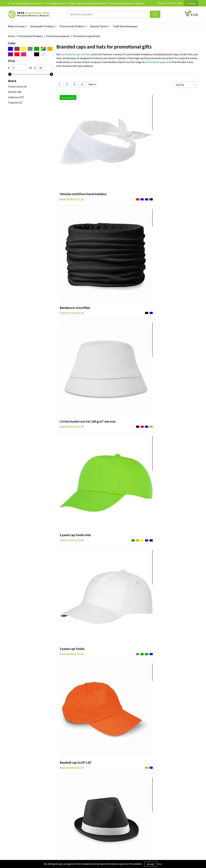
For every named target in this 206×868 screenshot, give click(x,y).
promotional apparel (157, 62)
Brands (111, 779)
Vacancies (159, 784)
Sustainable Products (42, 26)
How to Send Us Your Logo (74, 804)
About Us (159, 779)
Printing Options (69, 794)
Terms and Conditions (119, 794)
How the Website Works (73, 789)
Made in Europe (16, 26)
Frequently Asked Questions (75, 779)
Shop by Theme (99, 26)
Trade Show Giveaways (125, 26)
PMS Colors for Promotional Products (81, 799)
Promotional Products (72, 26)
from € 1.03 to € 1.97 (166, 214)
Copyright (113, 799)
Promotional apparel (58, 36)
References (160, 789)
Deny (160, 864)
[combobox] (108, 14)
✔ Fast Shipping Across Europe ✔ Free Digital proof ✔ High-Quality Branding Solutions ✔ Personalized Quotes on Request (76, 3)
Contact (191, 3)
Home (11, 36)
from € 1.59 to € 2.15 (119, 420)
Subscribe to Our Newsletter (123, 804)
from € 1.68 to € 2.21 (166, 420)
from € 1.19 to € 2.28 (72, 351)
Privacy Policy (115, 784)
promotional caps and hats (76, 54)
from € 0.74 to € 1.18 (119, 146)
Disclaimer (113, 789)
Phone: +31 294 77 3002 (170, 3)
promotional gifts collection (88, 746)
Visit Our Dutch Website (167, 794)
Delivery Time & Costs (72, 784)
